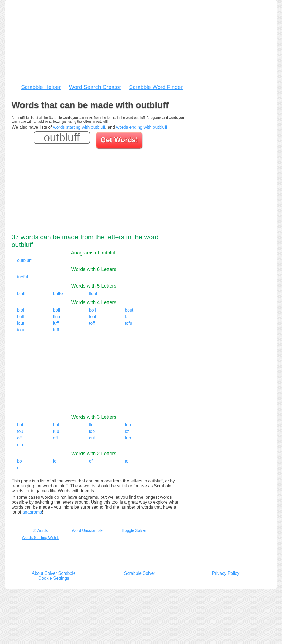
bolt (93, 310)
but (56, 425)
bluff (21, 293)
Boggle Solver (134, 530)
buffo (58, 293)
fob (128, 425)
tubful (22, 277)
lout (21, 323)
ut (19, 468)
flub (56, 317)
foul (93, 317)
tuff (56, 330)
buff (21, 317)
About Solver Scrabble (54, 573)
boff (56, 310)
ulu (20, 445)
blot (21, 310)
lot (127, 431)
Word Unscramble (87, 530)
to (127, 461)
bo (20, 461)
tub (128, 438)
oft (55, 438)
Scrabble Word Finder (156, 87)
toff (92, 323)
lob (92, 431)
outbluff (24, 260)
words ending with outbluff (142, 127)
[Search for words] (120, 141)
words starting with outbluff (79, 127)
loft (128, 317)
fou (20, 431)
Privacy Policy (226, 573)
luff (56, 323)
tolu (21, 330)
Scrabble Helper (41, 87)
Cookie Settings (54, 578)
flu (91, 425)
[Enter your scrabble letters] (62, 138)
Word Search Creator (95, 87)
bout (129, 310)
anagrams (32, 512)
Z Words (41, 530)
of (91, 461)
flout (93, 293)
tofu (128, 323)
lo (55, 461)
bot (20, 425)
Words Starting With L (40, 538)
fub (56, 431)
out (92, 438)
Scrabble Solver (140, 573)
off (20, 438)
